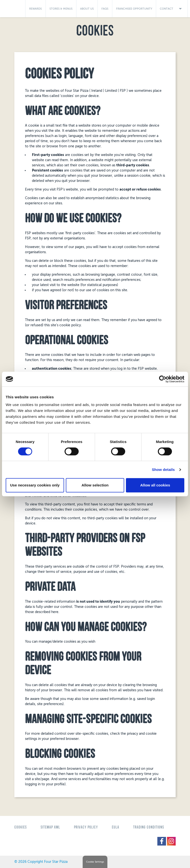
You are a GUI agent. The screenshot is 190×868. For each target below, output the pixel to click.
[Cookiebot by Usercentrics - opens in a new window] (163, 379)
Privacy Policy (86, 827)
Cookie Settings (95, 862)
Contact (172, 9)
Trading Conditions (149, 827)
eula (116, 827)
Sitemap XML (50, 827)
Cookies (21, 827)
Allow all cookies (155, 485)
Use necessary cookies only (35, 485)
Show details (163, 470)
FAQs (105, 9)
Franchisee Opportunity (134, 9)
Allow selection (95, 485)
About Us (87, 9)
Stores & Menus (61, 9)
